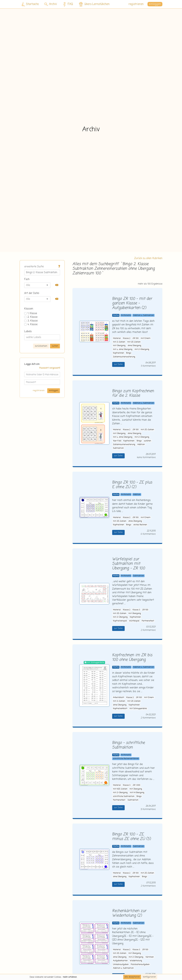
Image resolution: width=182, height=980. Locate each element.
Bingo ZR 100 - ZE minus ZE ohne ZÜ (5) (131, 837)
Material (117, 338)
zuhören (147, 441)
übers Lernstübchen (94, 4)
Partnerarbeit (148, 621)
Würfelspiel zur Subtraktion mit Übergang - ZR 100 (129, 564)
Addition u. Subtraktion (144, 315)
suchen (55, 346)
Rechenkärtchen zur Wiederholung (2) (129, 913)
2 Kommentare (148, 630)
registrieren (136, 4)
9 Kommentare (148, 809)
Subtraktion (118, 448)
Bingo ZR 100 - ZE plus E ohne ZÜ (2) (132, 485)
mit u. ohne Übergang (123, 349)
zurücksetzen (41, 346)
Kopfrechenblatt (120, 709)
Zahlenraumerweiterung (124, 357)
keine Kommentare (146, 457)
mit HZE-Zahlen (120, 789)
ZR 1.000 (136, 785)
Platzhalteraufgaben (140, 965)
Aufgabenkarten (120, 961)
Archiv (51, 4)
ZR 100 (136, 338)
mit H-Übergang (137, 793)
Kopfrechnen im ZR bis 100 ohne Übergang (132, 658)
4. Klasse (33, 324)
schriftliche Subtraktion (124, 796)
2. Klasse (33, 317)
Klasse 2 (127, 338)
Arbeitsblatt (119, 698)
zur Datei (118, 364)
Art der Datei (32, 293)
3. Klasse (33, 321)
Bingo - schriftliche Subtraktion (129, 745)
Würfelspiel (134, 621)
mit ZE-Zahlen (134, 342)
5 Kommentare (148, 366)
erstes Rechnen (140, 525)
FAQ (67, 4)
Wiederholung (136, 961)
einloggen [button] (155, 4)
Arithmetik (126, 315)
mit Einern (146, 338)
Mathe (116, 315)
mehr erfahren (70, 977)
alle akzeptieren (132, 977)
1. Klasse (32, 313)
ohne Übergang (134, 346)
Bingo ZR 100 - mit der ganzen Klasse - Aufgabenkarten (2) (132, 303)
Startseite (30, 4)
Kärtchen (150, 957)
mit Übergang (119, 346)
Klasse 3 (136, 610)
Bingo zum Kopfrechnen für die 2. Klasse (133, 393)
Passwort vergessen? (50, 368)
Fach (27, 279)
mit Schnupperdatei (138, 709)
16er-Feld (117, 441)
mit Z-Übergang (142, 349)
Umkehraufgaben (121, 965)
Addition (141, 445)
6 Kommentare (148, 534)
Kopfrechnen (118, 353)
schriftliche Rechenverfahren (126, 759)
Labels (28, 331)
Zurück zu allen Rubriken (148, 258)
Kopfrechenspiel (120, 621)
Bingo (129, 353)
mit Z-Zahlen (119, 342)
